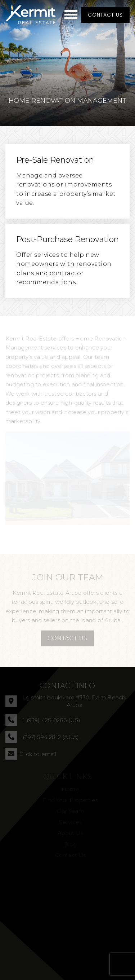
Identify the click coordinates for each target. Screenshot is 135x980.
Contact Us (105, 15)
